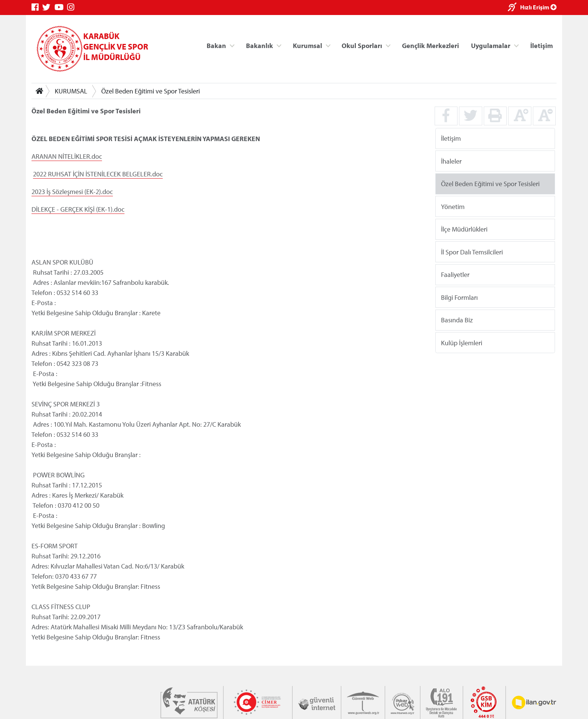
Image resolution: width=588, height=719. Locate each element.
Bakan (216, 45)
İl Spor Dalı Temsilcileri (472, 252)
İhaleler (451, 161)
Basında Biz (457, 320)
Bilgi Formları (459, 297)
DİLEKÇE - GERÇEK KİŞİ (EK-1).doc (78, 209)
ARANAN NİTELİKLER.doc (67, 156)
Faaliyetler (455, 275)
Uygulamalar (491, 45)
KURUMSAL (71, 91)
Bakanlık (259, 45)
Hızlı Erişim (538, 7)
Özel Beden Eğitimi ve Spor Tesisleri (151, 91)
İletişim (541, 45)
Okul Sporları (362, 45)
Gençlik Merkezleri (430, 45)
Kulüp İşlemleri (462, 342)
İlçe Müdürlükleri (464, 229)
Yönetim (453, 206)
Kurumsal (307, 45)
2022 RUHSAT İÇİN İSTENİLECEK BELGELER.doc (98, 174)
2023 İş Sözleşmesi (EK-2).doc (72, 192)
